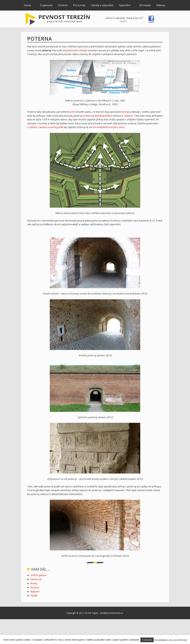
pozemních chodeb (77, 50)
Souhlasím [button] (147, 640)
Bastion (35, 591)
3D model (145, 5)
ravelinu (128, 116)
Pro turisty (79, 5)
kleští (88, 116)
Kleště (34, 596)
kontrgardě (57, 127)
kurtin (72, 112)
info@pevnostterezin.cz (112, 613)
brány (125, 112)
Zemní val (36, 579)
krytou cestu (118, 127)
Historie (63, 5)
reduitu (33, 127)
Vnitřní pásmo (38, 575)
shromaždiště (100, 127)
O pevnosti (46, 5)
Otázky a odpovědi (102, 5)
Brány (34, 583)
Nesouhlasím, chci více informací (171, 640)
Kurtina (35, 587)
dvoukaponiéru (103, 116)
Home (29, 7)
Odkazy (161, 5)
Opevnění (126, 7)
